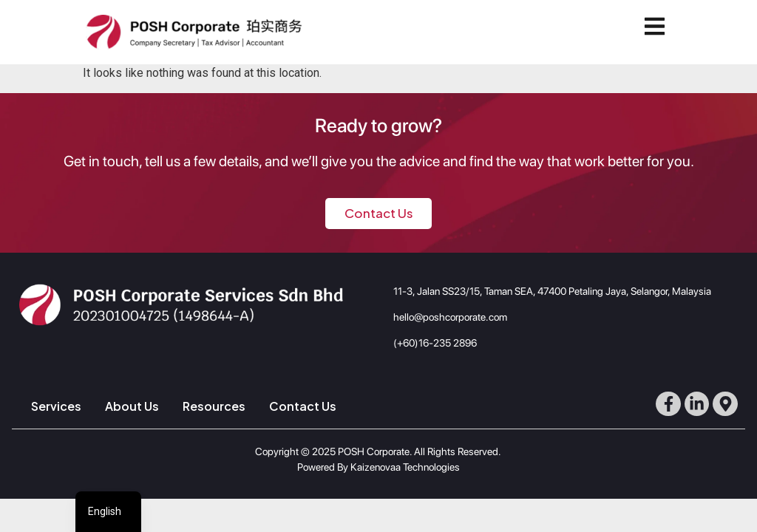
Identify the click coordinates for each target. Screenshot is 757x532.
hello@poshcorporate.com (450, 317)
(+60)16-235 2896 (435, 343)
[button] (658, 26)
